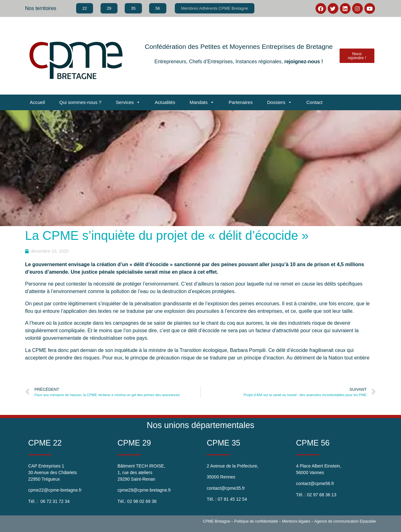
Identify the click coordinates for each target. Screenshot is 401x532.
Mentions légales (296, 521)
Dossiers (279, 102)
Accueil (37, 102)
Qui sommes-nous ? (80, 102)
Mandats (202, 102)
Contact (315, 102)
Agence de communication (336, 521)
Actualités (165, 102)
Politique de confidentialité (256, 521)
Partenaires (241, 102)
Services (128, 102)
